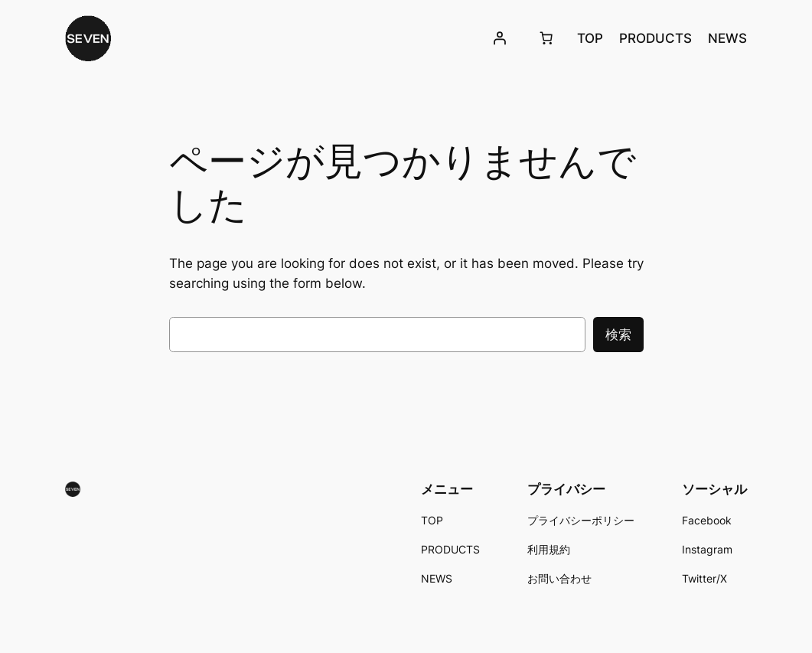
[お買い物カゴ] (546, 38)
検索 (618, 335)
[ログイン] (499, 38)
